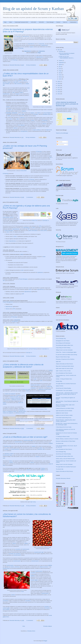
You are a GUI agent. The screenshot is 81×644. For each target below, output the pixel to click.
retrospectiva (17, 320)
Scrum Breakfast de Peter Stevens (64, 373)
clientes (14, 543)
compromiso (42, 44)
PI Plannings (14, 317)
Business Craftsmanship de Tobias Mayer (66, 441)
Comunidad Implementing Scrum (64, 418)
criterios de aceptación (10, 394)
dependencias (26, 36)
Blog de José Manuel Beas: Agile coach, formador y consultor (65, 405)
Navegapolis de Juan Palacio (63, 341)
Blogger (45, 641)
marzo (60, 75)
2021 (59, 50)
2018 (59, 86)
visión (8, 232)
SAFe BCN (41, 22)
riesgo (39, 53)
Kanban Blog (59, 381)
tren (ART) (16, 82)
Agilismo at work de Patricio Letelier (64, 415)
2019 (59, 84)
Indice (11, 22)
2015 (59, 92)
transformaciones (15, 449)
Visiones (7, 309)
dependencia (31, 44)
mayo (60, 71)
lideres (29, 470)
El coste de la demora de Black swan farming (66, 355)
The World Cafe (60, 443)
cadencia (22, 118)
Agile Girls (58, 362)
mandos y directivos (15, 567)
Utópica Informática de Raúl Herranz (64, 364)
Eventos (58, 22)
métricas (44, 124)
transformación (18, 442)
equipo (4, 403)
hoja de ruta (49, 130)
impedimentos (44, 45)
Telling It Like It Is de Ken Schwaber (64, 350)
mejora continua (37, 130)
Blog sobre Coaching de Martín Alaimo (65, 366)
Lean (20, 114)
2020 (59, 81)
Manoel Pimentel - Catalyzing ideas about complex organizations (66, 421)
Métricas (22, 125)
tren (29, 88)
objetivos (24, 111)
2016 (59, 90)
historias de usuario (35, 385)
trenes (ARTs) (6, 217)
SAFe (9, 116)
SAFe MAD (33, 22)
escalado (6, 449)
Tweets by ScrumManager (62, 133)
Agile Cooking (33, 502)
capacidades (26, 228)
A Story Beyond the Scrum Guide (64, 427)
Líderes (32, 462)
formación (15, 113)
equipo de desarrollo (16, 398)
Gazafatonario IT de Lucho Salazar (64, 390)
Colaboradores (73, 22)
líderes (39, 113)
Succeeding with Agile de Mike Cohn (64, 345)
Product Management (8, 302)
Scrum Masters (48, 113)
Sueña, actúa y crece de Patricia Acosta (65, 459)
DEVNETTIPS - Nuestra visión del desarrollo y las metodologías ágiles (67, 424)
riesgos (21, 92)
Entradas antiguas (48, 626)
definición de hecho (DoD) (45, 389)
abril (60, 73)
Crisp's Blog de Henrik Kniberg (63, 348)
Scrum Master (6, 84)
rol (16, 81)
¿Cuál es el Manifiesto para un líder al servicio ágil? (25, 437)
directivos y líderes (9, 454)
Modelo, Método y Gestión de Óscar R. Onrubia (67, 439)
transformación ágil (28, 440)
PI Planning (18, 36)
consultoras (18, 549)
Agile (23, 114)
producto (19, 395)
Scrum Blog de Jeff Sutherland (63, 343)
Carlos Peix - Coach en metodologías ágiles (66, 352)
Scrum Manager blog (61, 338)
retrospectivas (24, 131)
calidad (26, 543)
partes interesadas (33, 230)
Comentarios (60, 144)
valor (14, 92)
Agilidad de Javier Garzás (62, 413)
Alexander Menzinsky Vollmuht (63, 478)
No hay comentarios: (31, 65)
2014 (59, 94)
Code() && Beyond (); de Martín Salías (65, 408)
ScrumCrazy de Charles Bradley (63, 388)
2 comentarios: (30, 197)
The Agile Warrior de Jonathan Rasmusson (66, 384)
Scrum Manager (50, 22)
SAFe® (20, 81)
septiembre (62, 63)
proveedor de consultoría (15, 554)
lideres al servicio (44, 567)
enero (60, 79)
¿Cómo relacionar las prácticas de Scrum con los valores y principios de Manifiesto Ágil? (67, 104)
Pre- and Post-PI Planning (32, 349)
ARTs (40, 226)
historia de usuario (26, 389)
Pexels (48, 549)
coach (9, 82)
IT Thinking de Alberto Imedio (63, 437)
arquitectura (40, 272)
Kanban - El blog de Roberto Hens (64, 379)
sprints (33, 120)
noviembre (61, 52)
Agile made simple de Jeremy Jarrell (64, 368)
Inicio (24, 626)
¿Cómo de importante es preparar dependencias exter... (66, 54)
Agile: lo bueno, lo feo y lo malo (63, 371)
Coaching (8, 113)
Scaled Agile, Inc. (46, 221)
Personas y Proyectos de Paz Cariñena (65, 359)
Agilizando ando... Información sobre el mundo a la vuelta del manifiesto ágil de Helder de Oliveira (67, 394)
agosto (61, 65)
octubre (61, 60)
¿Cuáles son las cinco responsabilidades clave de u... (66, 57)
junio (60, 69)
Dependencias (9, 307)
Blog (5, 22)
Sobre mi (65, 22)
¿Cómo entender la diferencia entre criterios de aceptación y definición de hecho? (23, 366)
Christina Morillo (24, 171)
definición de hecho (16, 400)
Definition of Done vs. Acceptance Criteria (39, 409)
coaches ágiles (34, 580)
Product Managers (9, 230)
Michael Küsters (22, 411)
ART (50, 157)
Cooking (43, 468)
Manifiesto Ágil (46, 114)
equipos (31, 47)
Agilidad (51, 370)
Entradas (60, 142)
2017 (59, 88)
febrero (61, 77)
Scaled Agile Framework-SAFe (21, 22)
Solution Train (35, 221)
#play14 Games (60, 386)
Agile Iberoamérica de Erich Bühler (64, 411)
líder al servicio (18, 84)
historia (28, 391)
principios (36, 114)
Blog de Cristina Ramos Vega (63, 357)
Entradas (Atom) (31, 631)
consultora (33, 573)
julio (60, 67)
